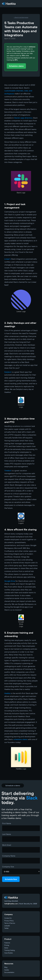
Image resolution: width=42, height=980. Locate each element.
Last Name (6, 834)
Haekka (7, 693)
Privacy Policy (9, 921)
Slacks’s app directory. (23, 118)
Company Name (9, 856)
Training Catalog (10, 950)
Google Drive (10, 581)
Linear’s (8, 259)
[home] (9, 4)
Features (7, 943)
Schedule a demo (16, 66)
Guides (7, 970)
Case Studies (9, 953)
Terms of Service (10, 923)
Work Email (7, 845)
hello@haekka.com (11, 904)
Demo (6, 948)
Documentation (9, 973)
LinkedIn (7, 926)
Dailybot (8, 372)
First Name (7, 823)
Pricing (7, 945)
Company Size (8, 867)
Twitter (6, 928)
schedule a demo (20, 739)
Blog (6, 967)
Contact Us (8, 918)
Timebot (8, 470)
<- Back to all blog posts (21, 17)
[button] (38, 4)
